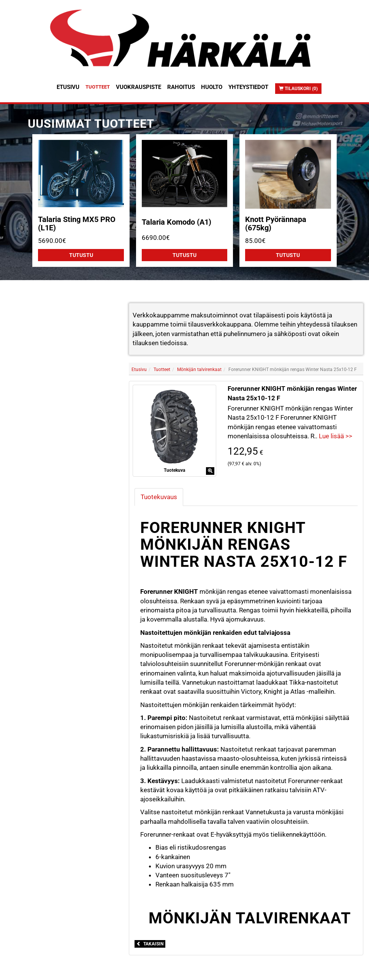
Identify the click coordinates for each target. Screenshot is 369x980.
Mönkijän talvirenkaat (199, 369)
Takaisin (150, 944)
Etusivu (68, 87)
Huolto (212, 87)
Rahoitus (181, 87)
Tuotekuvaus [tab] (159, 497)
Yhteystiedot (248, 87)
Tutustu (81, 255)
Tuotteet (98, 87)
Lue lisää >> (336, 436)
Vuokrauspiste (139, 87)
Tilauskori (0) (298, 89)
